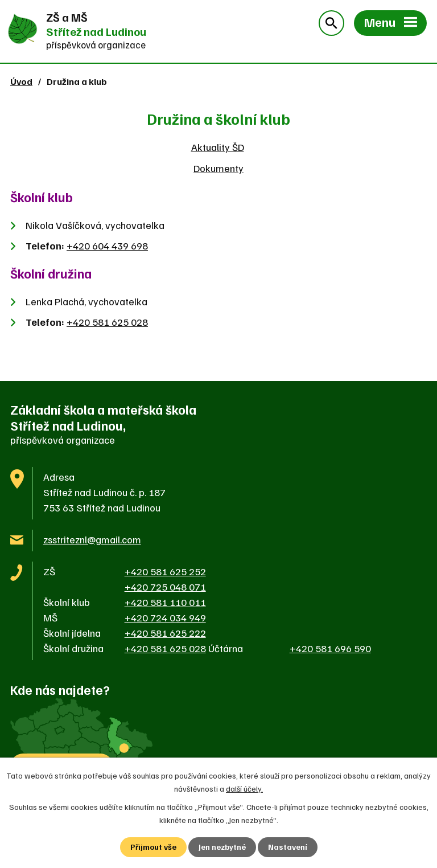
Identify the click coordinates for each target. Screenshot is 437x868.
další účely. (244, 788)
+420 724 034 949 (165, 617)
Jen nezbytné (222, 847)
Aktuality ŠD (218, 147)
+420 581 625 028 (107, 322)
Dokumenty (218, 168)
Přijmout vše (153, 847)
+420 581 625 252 (165, 571)
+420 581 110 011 (165, 602)
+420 (107, 245)
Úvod (21, 81)
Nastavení (288, 847)
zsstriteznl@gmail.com (92, 539)
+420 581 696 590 (330, 648)
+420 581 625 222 (165, 633)
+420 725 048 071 (165, 587)
